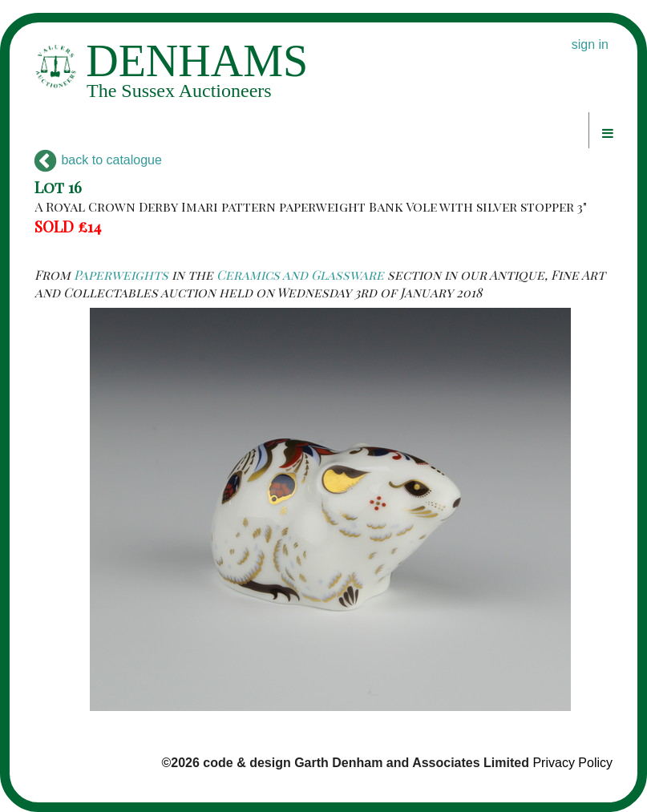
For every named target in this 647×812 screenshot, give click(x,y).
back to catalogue (98, 160)
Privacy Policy (572, 763)
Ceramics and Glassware (300, 275)
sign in (590, 44)
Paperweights (121, 275)
